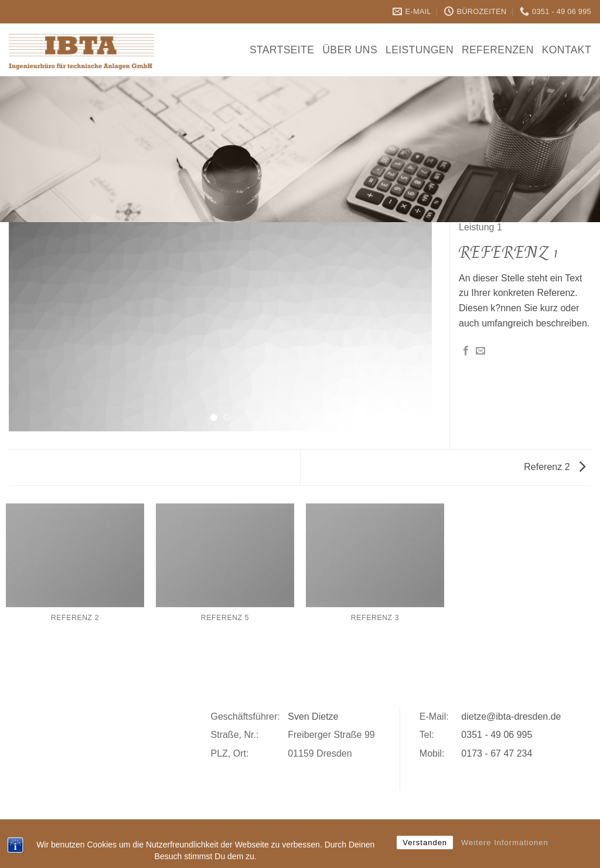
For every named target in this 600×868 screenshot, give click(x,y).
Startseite (282, 50)
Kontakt (567, 50)
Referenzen (498, 50)
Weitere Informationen (505, 843)
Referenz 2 (555, 467)
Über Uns (350, 50)
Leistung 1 (480, 227)
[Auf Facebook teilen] (466, 351)
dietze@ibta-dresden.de (511, 716)
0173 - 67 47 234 (497, 753)
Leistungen (420, 50)
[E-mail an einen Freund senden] (480, 351)
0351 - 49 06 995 (497, 735)
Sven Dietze (313, 716)
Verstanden (425, 843)
